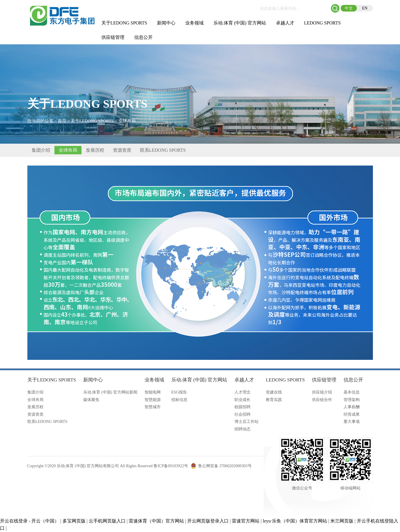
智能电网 (153, 392)
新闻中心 (166, 23)
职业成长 (242, 400)
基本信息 (352, 392)
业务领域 (194, 23)
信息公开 (143, 37)
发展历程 (95, 150)
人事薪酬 (352, 407)
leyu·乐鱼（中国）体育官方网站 (295, 521)
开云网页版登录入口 (208, 521)
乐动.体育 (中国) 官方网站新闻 (110, 392)
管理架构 (352, 400)
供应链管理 (113, 37)
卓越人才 (285, 23)
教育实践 (274, 400)
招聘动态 (242, 429)
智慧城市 (153, 407)
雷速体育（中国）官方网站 (156, 521)
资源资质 (122, 150)
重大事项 (352, 422)
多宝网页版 (74, 521)
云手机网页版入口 (107, 521)
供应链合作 (322, 400)
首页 (62, 121)
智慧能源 (153, 400)
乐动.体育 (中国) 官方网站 (240, 23)
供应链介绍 (322, 392)
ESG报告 (179, 392)
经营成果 (352, 414)
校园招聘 (242, 407)
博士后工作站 (247, 422)
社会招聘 (242, 414)
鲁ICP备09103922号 (171, 466)
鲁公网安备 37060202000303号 (225, 466)
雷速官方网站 (246, 521)
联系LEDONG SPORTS (163, 150)
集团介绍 (41, 150)
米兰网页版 (342, 521)
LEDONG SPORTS (323, 23)
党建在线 (274, 392)
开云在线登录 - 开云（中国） (30, 521)
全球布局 (127, 121)
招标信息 (179, 400)
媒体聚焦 (91, 400)
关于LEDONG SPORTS (124, 23)
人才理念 (242, 392)
